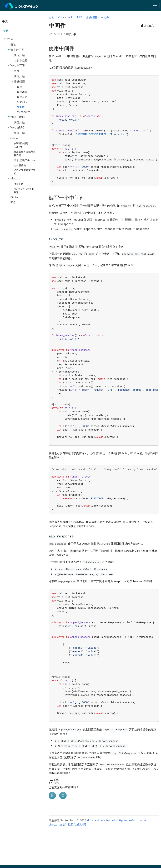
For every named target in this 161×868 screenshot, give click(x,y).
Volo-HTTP (75, 17)
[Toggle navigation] (155, 6)
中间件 (105, 17)
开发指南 (91, 17)
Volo (61, 17)
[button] (19, 23)
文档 (51, 17)
